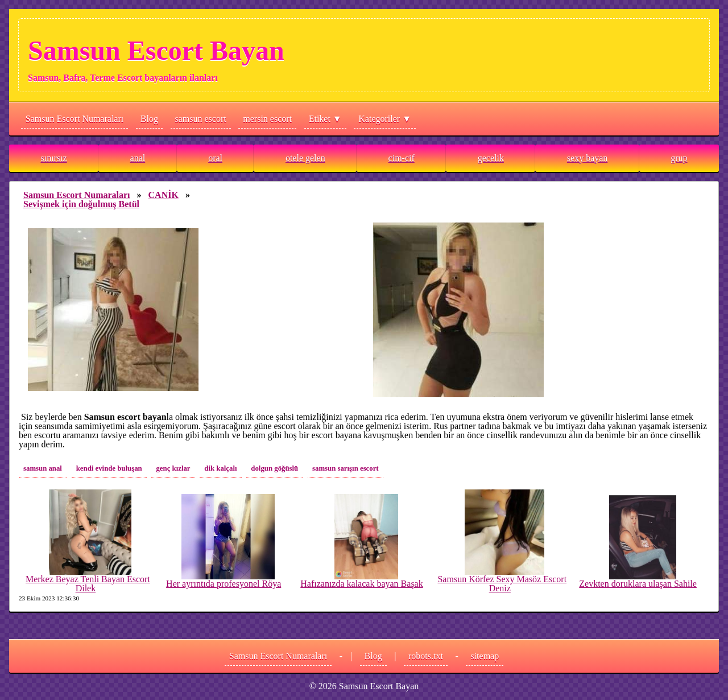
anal (138, 158)
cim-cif (402, 158)
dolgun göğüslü (274, 468)
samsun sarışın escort (346, 468)
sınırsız (53, 158)
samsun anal (43, 468)
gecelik (491, 158)
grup (679, 158)
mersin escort (267, 119)
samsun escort (201, 119)
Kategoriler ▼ (385, 119)
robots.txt (426, 656)
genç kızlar (173, 468)
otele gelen (305, 158)
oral (215, 158)
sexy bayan (588, 158)
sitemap (485, 656)
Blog (149, 119)
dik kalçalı (220, 468)
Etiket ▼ (325, 119)
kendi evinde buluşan (109, 468)
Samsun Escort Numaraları (75, 119)
